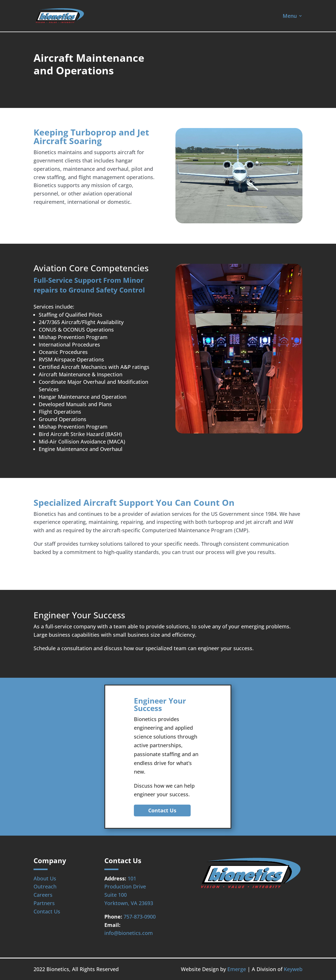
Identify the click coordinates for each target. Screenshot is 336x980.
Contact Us (162, 810)
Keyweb (293, 969)
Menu (290, 17)
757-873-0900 (140, 917)
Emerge (237, 969)
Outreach (45, 886)
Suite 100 (116, 895)
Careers (43, 895)
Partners (44, 903)
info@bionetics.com (129, 933)
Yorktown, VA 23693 (129, 903)
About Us (45, 878)
